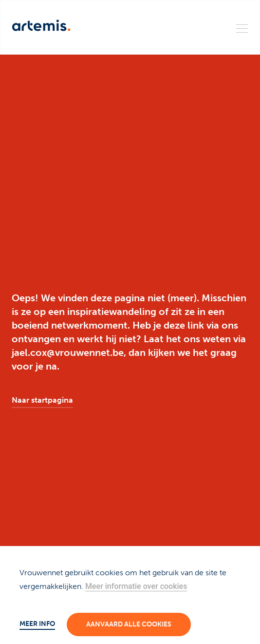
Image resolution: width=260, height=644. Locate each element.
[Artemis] (41, 25)
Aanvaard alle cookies (129, 624)
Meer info (37, 624)
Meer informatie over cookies (136, 586)
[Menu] (242, 28)
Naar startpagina (42, 400)
